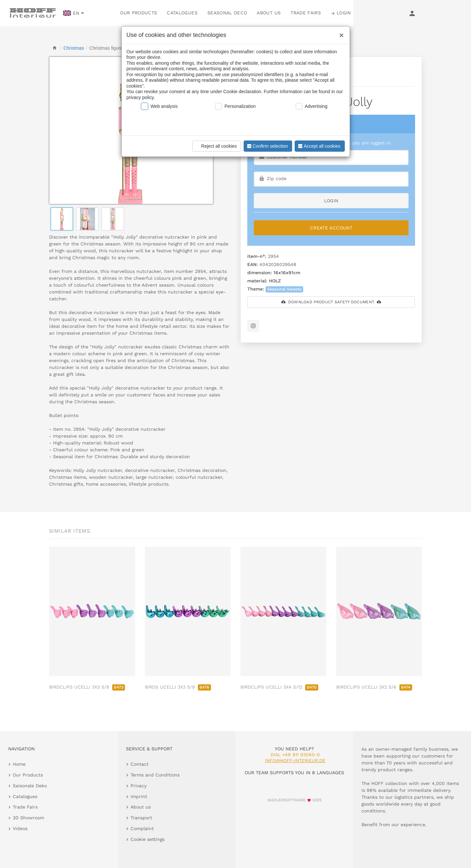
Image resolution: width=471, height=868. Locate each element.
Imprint (139, 796)
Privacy (139, 786)
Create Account (331, 228)
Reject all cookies (216, 146)
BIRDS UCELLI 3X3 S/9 (178, 687)
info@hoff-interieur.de (295, 760)
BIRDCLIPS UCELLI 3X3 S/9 (87, 687)
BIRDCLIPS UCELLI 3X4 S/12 (279, 687)
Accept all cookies (319, 146)
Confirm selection (267, 146)
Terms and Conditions (155, 775)
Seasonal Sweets (284, 289)
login (331, 201)
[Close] (340, 33)
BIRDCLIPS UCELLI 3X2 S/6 (374, 687)
